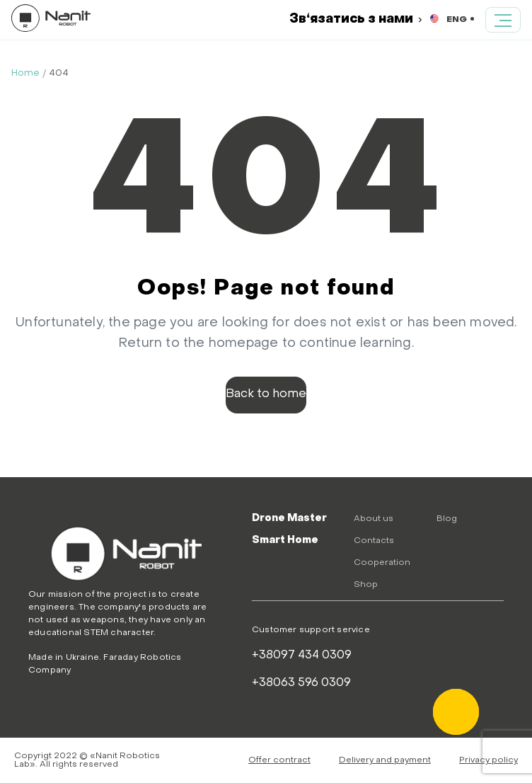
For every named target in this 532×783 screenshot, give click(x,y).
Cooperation (382, 563)
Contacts (374, 541)
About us (374, 519)
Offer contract (279, 760)
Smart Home (285, 541)
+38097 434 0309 (302, 656)
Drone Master (289, 519)
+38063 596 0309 (301, 683)
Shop (366, 585)
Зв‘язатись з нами (355, 19)
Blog (447, 519)
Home (25, 73)
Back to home (266, 394)
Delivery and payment (385, 760)
